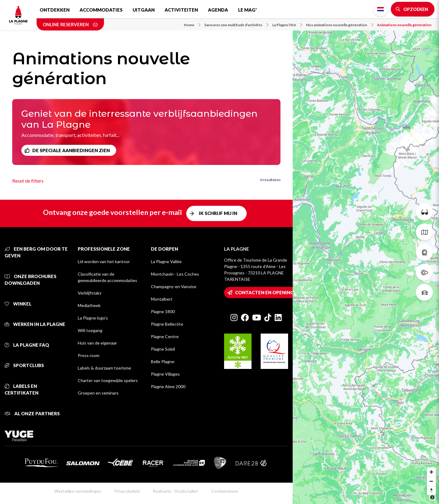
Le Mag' (247, 10)
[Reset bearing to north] (431, 490)
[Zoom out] (431, 481)
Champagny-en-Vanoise (174, 286)
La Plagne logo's (93, 318)
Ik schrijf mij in (218, 213)
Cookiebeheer (225, 491)
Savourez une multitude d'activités (236, 25)
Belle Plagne (163, 361)
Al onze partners (32, 413)
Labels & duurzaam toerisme (104, 368)
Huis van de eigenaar (97, 343)
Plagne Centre (165, 336)
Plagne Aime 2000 (168, 386)
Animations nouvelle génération (404, 25)
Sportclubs (24, 365)
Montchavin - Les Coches (175, 274)
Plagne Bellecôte (167, 324)
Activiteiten (181, 10)
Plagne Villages (165, 374)
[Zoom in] (431, 472)
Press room (89, 355)
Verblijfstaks (90, 293)
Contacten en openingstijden (274, 292)
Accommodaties (101, 10)
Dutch (380, 9)
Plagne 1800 (163, 311)
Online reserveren (70, 24)
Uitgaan (144, 10)
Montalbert (162, 299)
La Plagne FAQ (27, 345)
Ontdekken (55, 10)
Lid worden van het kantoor (104, 261)
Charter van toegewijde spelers (108, 380)
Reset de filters (28, 181)
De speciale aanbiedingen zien (71, 150)
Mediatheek (89, 305)
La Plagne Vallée (166, 261)
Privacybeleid (127, 491)
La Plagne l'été (287, 25)
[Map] (366, 252)
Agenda (218, 10)
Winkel (18, 304)
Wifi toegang (90, 330)
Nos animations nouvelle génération (340, 25)
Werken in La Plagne (35, 324)
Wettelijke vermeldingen (78, 491)
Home (192, 25)
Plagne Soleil (163, 349)
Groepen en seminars (98, 393)
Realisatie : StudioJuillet (175, 491)
